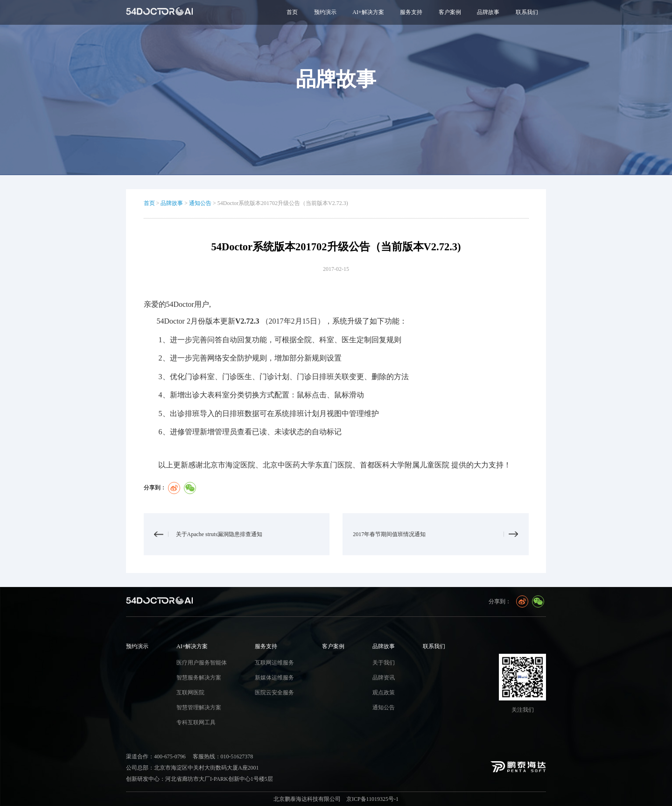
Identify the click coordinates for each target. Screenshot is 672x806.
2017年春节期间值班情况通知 (389, 534)
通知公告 (200, 203)
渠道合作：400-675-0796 (156, 757)
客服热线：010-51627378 (223, 757)
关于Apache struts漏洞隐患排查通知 (219, 534)
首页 (292, 12)
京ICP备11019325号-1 (372, 799)
